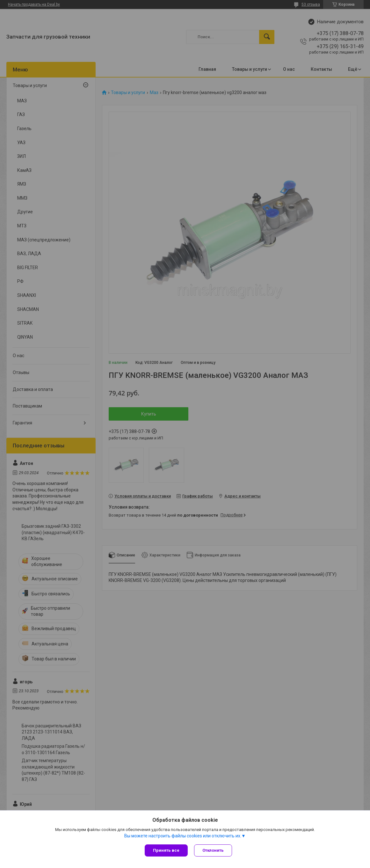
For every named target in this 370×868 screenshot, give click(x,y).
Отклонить (213, 850)
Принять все (166, 850)
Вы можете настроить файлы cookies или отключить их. (183, 836)
